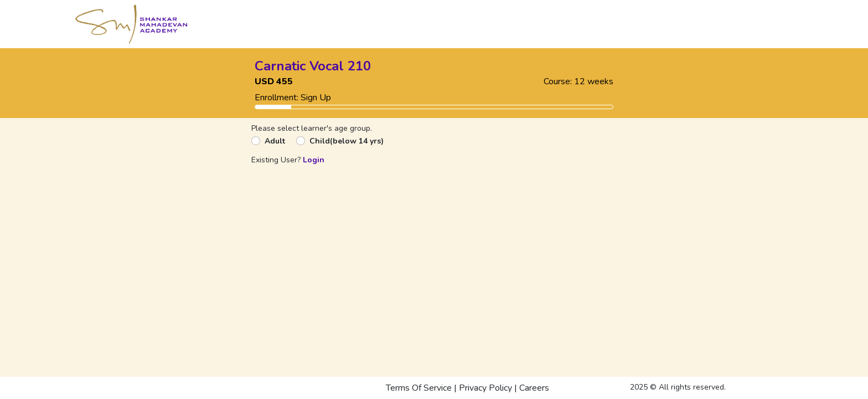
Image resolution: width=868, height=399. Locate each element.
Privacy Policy (485, 388)
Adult (275, 141)
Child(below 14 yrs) (347, 141)
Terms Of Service (419, 388)
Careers (534, 388)
